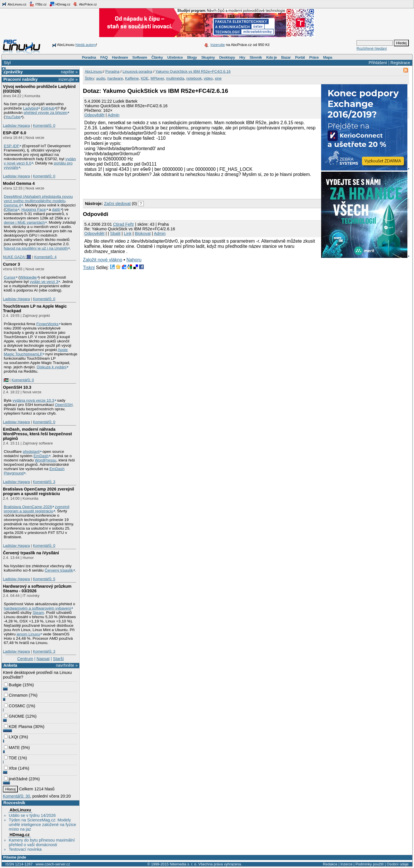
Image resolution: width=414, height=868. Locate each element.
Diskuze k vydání (52, 367)
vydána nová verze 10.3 (33, 400)
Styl (7, 63)
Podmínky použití (369, 864)
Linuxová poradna (137, 71)
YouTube (13, 117)
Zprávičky (13, 72)
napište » (69, 72)
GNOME (14, 716)
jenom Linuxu (28, 634)
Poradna (89, 57)
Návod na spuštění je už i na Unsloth (36, 248)
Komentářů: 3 (44, 482)
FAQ (104, 57)
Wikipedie (28, 277)
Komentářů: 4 (45, 257)
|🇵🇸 (6, 380)
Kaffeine (132, 78)
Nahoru (134, 260)
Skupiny (208, 57)
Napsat (43, 659)
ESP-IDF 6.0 (15, 133)
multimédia (175, 78)
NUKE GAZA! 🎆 (17, 257)
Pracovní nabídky (21, 79)
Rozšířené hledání (372, 48)
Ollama (11, 209)
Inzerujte (218, 45)
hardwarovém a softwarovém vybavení (37, 608)
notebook (194, 78)
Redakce (330, 864)
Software (140, 57)
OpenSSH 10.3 (17, 387)
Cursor (10, 277)
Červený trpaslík (59, 570)
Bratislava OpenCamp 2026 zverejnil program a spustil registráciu (38, 491)
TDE (10, 758)
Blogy (192, 57)
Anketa (10, 665)
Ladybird (30, 108)
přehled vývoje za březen (45, 113)
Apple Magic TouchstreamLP (36, 352)
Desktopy (227, 57)
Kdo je (272, 57)
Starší (58, 659)
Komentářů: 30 (16, 796)
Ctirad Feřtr (123, 224)
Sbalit (115, 233)
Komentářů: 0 (44, 125)
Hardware (120, 57)
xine (218, 78)
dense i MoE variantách (24, 222)
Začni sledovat (117, 204)
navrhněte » (67, 665)
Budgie (13, 685)
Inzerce (346, 864)
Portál (300, 57)
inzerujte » (68, 79)
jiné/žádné (16, 779)
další (56, 209)
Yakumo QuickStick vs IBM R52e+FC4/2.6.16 (193, 71)
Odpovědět (94, 115)
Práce (314, 57)
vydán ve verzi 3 (44, 282)
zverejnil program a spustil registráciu (37, 509)
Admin (114, 115)
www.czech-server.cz (53, 864)
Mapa (328, 57)
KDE (145, 78)
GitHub (48, 108)
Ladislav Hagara (16, 125)
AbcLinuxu (20, 810)
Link (128, 233)
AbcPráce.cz (85, 4)
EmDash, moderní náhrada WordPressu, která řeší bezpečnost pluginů (37, 434)
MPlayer (157, 78)
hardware (115, 78)
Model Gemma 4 (19, 183)
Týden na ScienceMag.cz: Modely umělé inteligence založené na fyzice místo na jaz (42, 825)
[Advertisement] (150, 187)
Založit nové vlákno (102, 260)
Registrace (400, 63)
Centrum (25, 659)
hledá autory (86, 45)
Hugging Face (34, 209)
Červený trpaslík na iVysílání (31, 553)
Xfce (10, 768)
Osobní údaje (398, 864)
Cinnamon (16, 695)
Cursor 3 (11, 264)
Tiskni (89, 268)
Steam (38, 613)
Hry (242, 57)
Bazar (286, 57)
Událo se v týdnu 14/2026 (32, 815)
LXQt (11, 737)
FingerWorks (47, 324)
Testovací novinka (25, 849)
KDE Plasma (18, 727)
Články (157, 57)
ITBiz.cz (38, 4)
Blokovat (143, 233)
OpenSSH (64, 405)
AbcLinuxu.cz (14, 4)
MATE (12, 748)
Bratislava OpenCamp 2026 (28, 507)
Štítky (90, 78)
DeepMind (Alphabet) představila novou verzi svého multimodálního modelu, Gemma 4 (38, 201)
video (208, 78)
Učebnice (175, 57)
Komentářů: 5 (44, 579)
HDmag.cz (60, 4)
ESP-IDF (11, 146)
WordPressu (46, 460)
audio (101, 78)
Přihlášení (378, 63)
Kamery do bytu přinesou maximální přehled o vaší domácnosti (42, 842)
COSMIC (15, 706)
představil (31, 452)
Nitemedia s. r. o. (183, 864)
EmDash (41, 456)
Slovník (256, 57)
